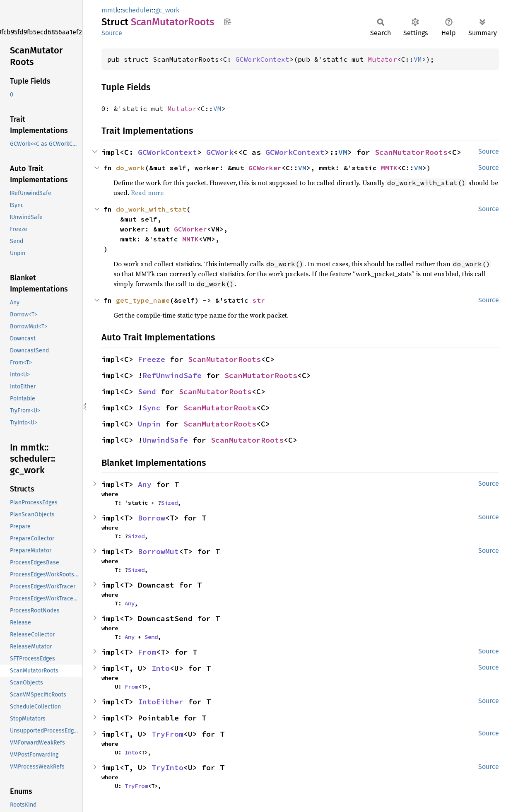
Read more (147, 193)
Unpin (149, 424)
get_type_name (143, 300)
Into (161, 668)
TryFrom (167, 734)
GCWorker (265, 168)
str (259, 300)
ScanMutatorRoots (411, 152)
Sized (169, 503)
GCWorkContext (263, 59)
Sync (152, 408)
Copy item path (228, 22)
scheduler (137, 10)
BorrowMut (158, 551)
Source (112, 33)
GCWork (220, 152)
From (147, 652)
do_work (130, 168)
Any (145, 484)
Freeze (152, 359)
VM (418, 59)
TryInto (167, 767)
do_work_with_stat (151, 209)
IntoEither (161, 702)
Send (147, 392)
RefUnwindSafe (172, 375)
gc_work (167, 10)
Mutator (383, 59)
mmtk (110, 10)
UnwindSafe (165, 440)
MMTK (389, 168)
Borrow (152, 518)
